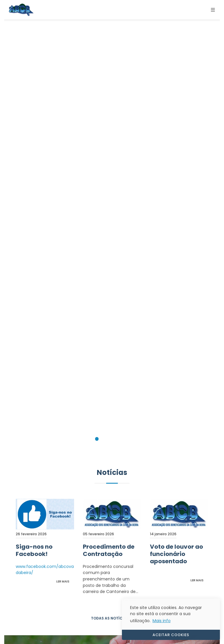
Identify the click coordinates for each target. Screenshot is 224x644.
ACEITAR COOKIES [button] (171, 635)
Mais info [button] (162, 621)
